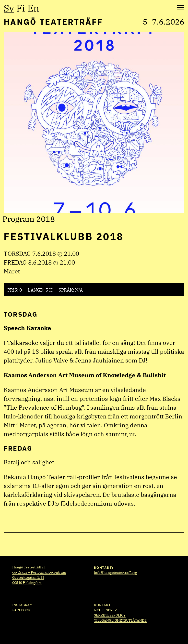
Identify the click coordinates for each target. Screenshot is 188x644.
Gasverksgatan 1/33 (28, 577)
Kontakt (102, 605)
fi (21, 8)
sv (9, 8)
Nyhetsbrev (105, 610)
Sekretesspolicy (110, 615)
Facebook (21, 610)
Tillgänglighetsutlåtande (120, 620)
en (33, 8)
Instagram (22, 605)
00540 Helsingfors (27, 583)
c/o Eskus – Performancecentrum (39, 572)
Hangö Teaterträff (53, 22)
